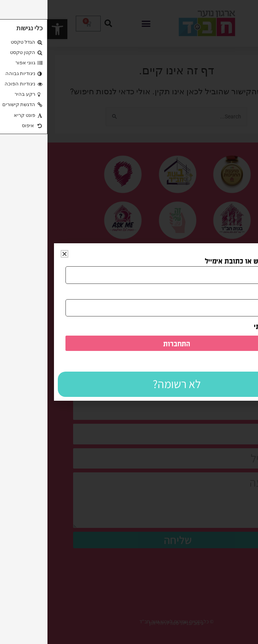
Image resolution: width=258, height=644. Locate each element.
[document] (129, 322)
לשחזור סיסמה (231, 361)
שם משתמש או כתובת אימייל (199, 261)
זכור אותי (223, 326)
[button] (17, 254)
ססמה (232, 293)
